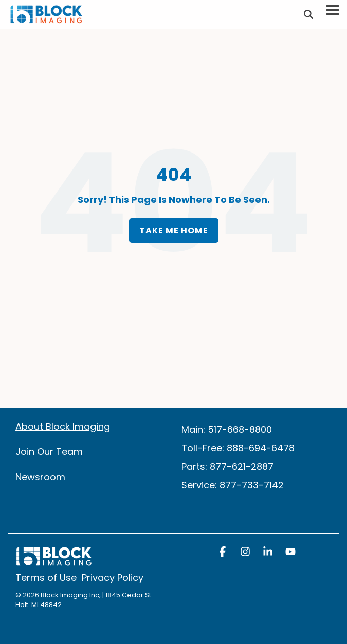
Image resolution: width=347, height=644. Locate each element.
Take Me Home (174, 230)
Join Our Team (49, 452)
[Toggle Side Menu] (333, 9)
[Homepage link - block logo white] (54, 562)
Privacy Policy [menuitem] (113, 578)
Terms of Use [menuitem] (46, 578)
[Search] (308, 15)
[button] (224, 553)
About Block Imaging (63, 427)
